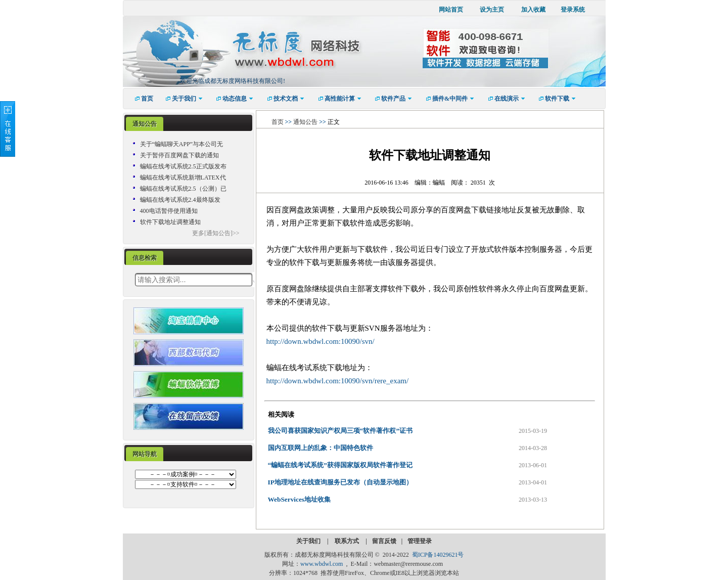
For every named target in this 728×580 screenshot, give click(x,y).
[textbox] (194, 280)
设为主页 (492, 10)
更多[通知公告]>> (216, 233)
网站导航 (145, 454)
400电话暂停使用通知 (169, 211)
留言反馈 (384, 541)
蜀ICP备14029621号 (438, 555)
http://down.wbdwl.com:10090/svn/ (321, 341)
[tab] (145, 124)
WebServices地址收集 (300, 499)
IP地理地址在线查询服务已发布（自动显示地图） (340, 482)
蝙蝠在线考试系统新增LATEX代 (183, 177)
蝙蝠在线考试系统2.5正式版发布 (183, 166)
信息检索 (145, 258)
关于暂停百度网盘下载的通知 (179, 155)
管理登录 (420, 541)
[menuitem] (141, 99)
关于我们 (309, 541)
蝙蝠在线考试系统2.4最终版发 (180, 200)
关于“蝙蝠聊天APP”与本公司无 (182, 144)
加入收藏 (533, 10)
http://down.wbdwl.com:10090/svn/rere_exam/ (338, 381)
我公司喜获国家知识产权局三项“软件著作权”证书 (340, 431)
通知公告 (145, 124)
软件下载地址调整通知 (170, 222)
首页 (278, 122)
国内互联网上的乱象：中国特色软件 (321, 448)
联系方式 (348, 541)
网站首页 (451, 10)
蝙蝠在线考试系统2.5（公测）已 (183, 189)
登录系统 (573, 10)
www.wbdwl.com (322, 564)
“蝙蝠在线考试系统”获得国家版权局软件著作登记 (340, 465)
